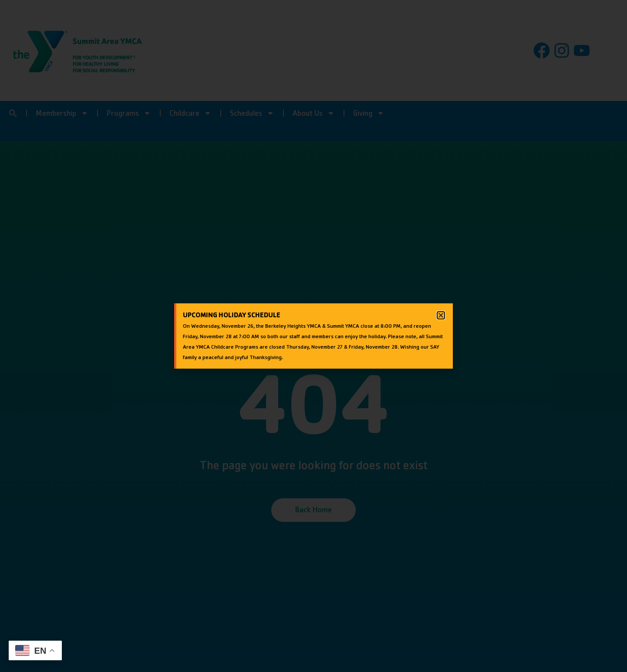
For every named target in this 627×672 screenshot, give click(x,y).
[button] (441, 315)
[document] (313, 336)
